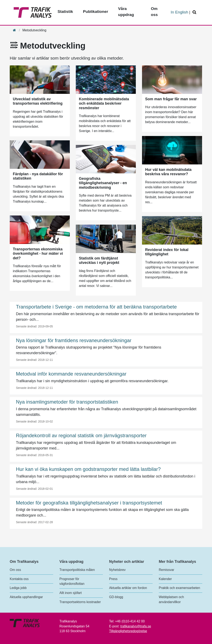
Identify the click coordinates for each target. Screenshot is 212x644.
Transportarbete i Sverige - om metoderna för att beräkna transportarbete (96, 307)
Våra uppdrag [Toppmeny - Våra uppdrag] (126, 12)
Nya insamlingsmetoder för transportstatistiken (67, 402)
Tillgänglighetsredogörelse (128, 631)
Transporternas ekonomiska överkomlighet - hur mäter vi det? (38, 254)
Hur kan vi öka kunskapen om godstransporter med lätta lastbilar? (88, 469)
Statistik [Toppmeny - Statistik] (65, 12)
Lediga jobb (18, 588)
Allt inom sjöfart (71, 593)
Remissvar (166, 570)
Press (113, 579)
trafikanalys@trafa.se (136, 626)
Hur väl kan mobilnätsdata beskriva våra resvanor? (168, 172)
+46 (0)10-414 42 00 (130, 621)
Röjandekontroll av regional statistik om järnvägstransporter (81, 435)
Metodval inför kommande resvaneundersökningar (71, 374)
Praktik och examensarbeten (179, 588)
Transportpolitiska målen (77, 570)
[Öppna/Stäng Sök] (195, 12)
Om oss (15, 570)
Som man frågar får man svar (171, 99)
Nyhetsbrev (117, 570)
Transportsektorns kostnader (80, 602)
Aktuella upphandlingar (26, 597)
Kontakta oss (19, 579)
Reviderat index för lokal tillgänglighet (167, 252)
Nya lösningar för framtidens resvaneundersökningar (74, 340)
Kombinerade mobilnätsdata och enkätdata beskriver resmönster (104, 103)
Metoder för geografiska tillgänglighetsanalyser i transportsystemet (89, 503)
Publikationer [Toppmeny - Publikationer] (96, 12)
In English (179, 12)
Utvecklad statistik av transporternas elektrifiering (38, 101)
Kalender (165, 579)
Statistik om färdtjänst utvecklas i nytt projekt (99, 261)
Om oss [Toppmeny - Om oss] (154, 12)
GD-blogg (116, 597)
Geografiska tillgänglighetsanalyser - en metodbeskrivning (103, 183)
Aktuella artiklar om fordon (128, 588)
